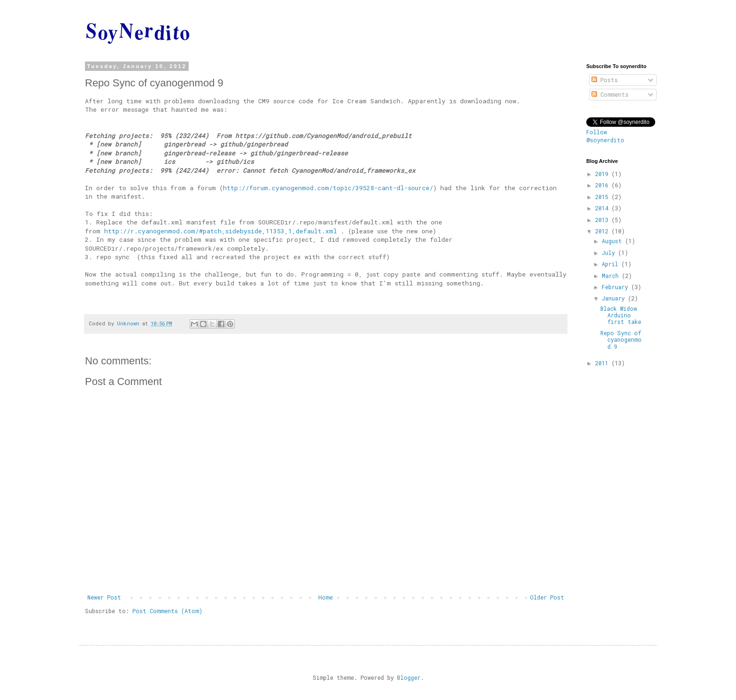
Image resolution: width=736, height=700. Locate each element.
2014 (603, 208)
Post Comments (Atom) (167, 611)
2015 (603, 197)
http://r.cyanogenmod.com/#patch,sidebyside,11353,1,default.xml (221, 231)
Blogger (409, 677)
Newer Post (104, 597)
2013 (603, 220)
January (615, 298)
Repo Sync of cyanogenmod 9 (621, 340)
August (613, 241)
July (610, 253)
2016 (603, 185)
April (612, 264)
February (617, 287)
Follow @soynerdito (605, 136)
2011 (603, 363)
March (612, 276)
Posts (605, 80)
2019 (603, 174)
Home (326, 597)
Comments (610, 94)
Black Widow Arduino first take (621, 315)
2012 (603, 231)
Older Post (547, 597)
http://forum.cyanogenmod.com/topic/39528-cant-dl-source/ (328, 188)
